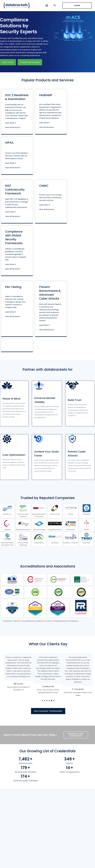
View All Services (13, 127)
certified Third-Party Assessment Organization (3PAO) (50, 107)
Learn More (10, 123)
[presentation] (42, 701)
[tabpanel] (18, 675)
